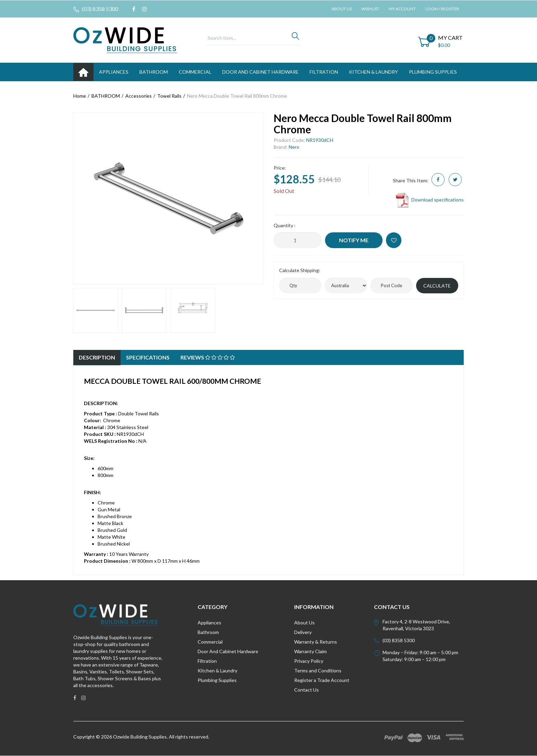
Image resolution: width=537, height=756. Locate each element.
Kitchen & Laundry (217, 670)
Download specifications (429, 200)
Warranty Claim (310, 651)
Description (97, 357)
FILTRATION (324, 72)
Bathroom (208, 632)
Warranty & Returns (316, 642)
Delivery (303, 632)
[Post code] (392, 286)
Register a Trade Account (322, 680)
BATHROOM (154, 72)
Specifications (148, 357)
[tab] (97, 358)
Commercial (195, 72)
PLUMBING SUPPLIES (433, 72)
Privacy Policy (309, 661)
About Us (342, 9)
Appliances (209, 623)
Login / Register (442, 9)
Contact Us (307, 690)
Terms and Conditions (318, 670)
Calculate (437, 286)
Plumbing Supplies (217, 680)
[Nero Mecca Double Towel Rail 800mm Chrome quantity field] (298, 240)
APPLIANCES (114, 72)
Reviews (208, 357)
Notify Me (354, 240)
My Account (402, 9)
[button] (394, 240)
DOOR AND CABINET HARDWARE (260, 72)
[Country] (346, 286)
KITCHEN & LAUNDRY (373, 72)
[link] (134, 9)
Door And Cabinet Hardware (228, 651)
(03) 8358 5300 (96, 9)
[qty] (300, 286)
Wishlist (370, 9)
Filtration (207, 661)
